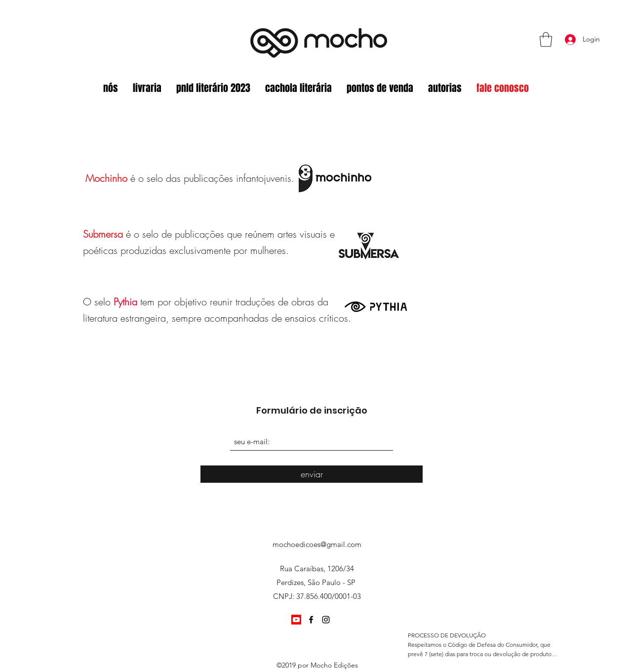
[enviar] (312, 474)
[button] (546, 40)
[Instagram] (326, 620)
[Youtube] (296, 620)
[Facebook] (311, 620)
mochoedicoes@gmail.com (317, 544)
